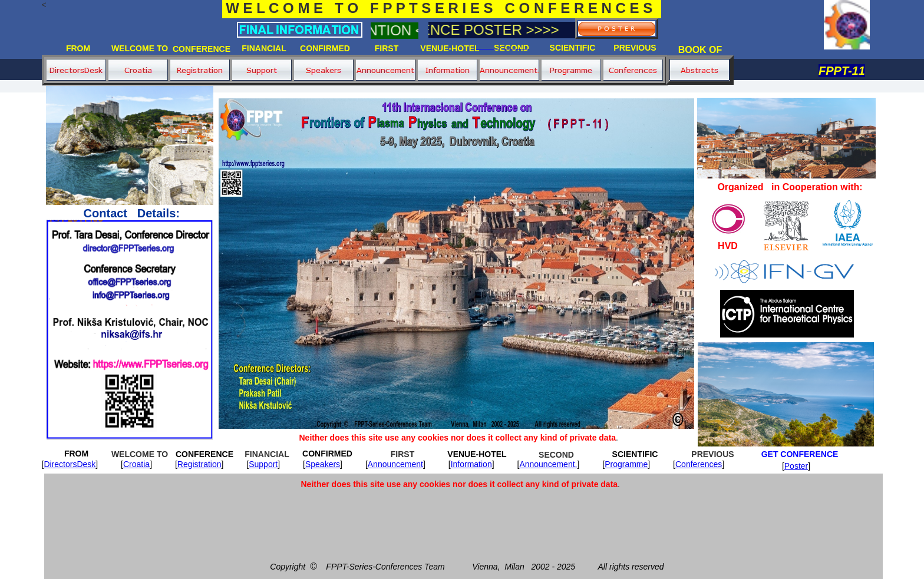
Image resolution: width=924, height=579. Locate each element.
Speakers (323, 464)
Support (263, 464)
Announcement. (548, 464)
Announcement (395, 464)
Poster (796, 466)
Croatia (136, 464)
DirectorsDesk (70, 464)
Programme (626, 464)
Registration (199, 464)
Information (471, 464)
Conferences (699, 464)
